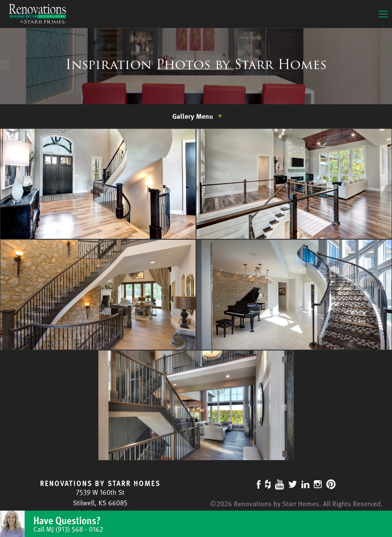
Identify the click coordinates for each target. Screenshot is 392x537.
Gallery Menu (193, 116)
